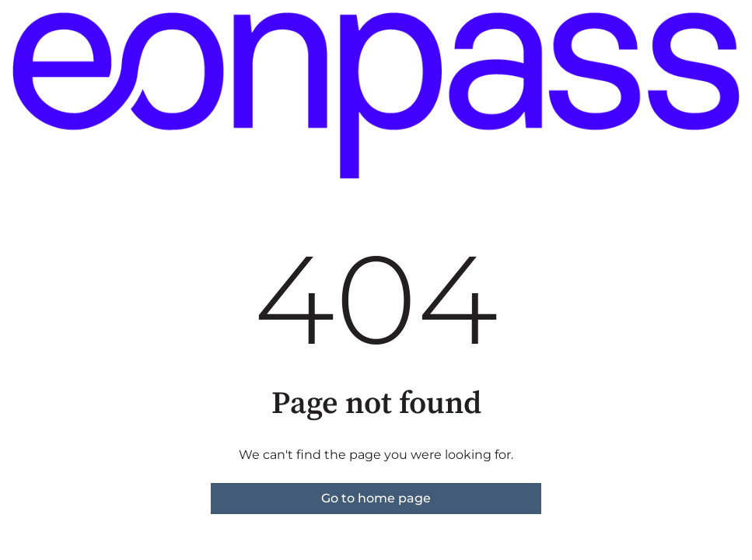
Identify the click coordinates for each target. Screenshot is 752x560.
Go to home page (376, 498)
